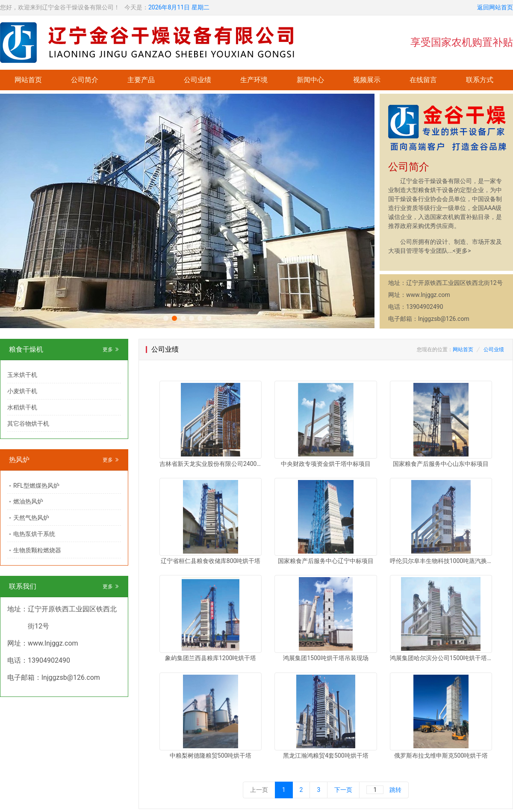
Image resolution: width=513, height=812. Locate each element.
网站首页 (28, 80)
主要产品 (141, 80)
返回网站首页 (495, 7)
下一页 (343, 790)
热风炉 (19, 460)
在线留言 (423, 80)
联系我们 (23, 586)
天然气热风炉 (31, 518)
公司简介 (85, 80)
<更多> (462, 251)
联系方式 (480, 80)
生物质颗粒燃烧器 (37, 550)
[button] (166, 318)
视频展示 (367, 80)
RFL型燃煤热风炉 (36, 486)
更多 (111, 350)
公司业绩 (198, 80)
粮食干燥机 (26, 349)
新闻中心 (310, 80)
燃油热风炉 (28, 501)
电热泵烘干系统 (34, 534)
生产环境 (254, 80)
